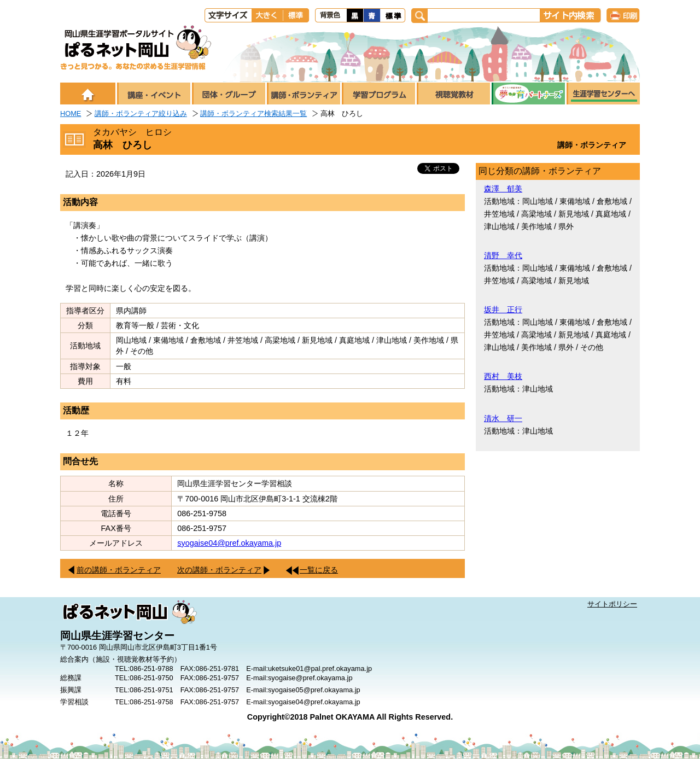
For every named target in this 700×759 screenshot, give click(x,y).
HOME (71, 113)
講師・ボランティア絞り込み (141, 113)
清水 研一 (503, 418)
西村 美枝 (503, 376)
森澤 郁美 (503, 189)
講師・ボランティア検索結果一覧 (253, 113)
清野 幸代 (503, 255)
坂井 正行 (503, 310)
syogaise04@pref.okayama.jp (229, 543)
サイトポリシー (612, 604)
